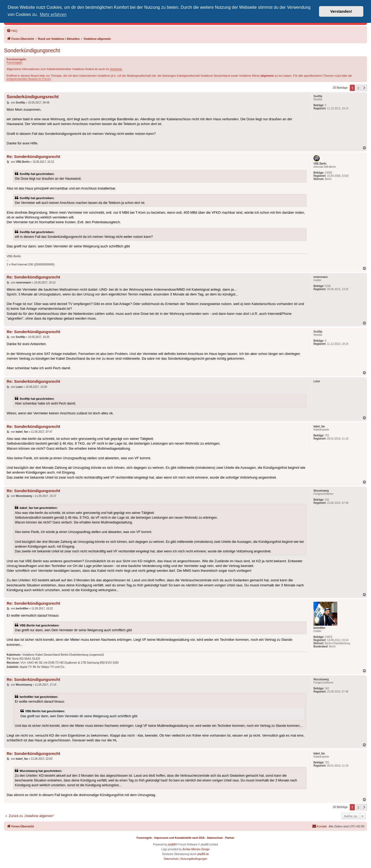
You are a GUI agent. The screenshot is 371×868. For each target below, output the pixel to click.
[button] (364, 88)
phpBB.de (203, 854)
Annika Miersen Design (196, 849)
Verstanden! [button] (341, 11)
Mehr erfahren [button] (53, 14)
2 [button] (358, 88)
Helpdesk (116, 69)
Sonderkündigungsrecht (32, 50)
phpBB (172, 845)
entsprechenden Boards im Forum (29, 79)
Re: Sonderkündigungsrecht (33, 156)
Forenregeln (14, 62)
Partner (230, 838)
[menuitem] (12, 31)
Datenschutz (215, 838)
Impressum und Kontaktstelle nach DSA (180, 838)
